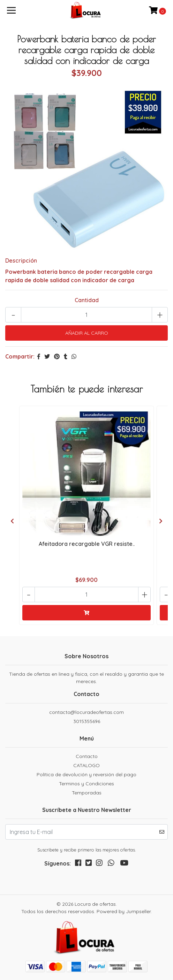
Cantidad (87, 300)
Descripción (21, 260)
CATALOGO (86, 765)
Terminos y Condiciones (86, 784)
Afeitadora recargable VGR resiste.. (87, 544)
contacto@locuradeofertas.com (86, 712)
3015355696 (87, 721)
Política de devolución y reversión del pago (86, 774)
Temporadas (87, 793)
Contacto (87, 756)
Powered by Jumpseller (124, 911)
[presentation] (12, 521)
